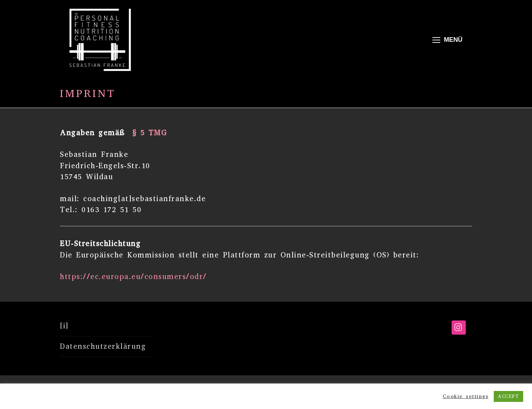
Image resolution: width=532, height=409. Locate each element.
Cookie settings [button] (466, 396)
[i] (64, 326)
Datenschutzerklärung (103, 346)
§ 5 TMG (150, 133)
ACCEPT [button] (508, 396)
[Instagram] (459, 328)
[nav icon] (447, 40)
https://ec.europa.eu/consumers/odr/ (133, 277)
